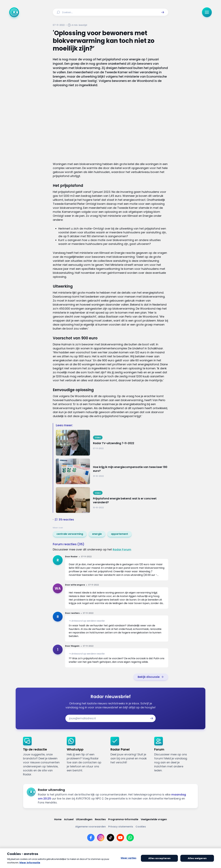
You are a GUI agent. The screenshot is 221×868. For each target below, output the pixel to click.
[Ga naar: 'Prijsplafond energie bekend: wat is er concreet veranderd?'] (112, 500)
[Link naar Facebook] (91, 838)
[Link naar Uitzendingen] (84, 819)
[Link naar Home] (58, 819)
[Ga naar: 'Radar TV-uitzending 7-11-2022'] (112, 443)
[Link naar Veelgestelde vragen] (154, 819)
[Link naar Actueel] (69, 819)
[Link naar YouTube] (120, 838)
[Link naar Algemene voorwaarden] (90, 827)
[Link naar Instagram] (101, 838)
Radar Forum (122, 549)
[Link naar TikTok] (110, 838)
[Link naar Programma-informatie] (123, 819)
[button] (163, 12)
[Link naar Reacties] (100, 819)
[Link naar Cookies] (141, 827)
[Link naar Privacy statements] (121, 827)
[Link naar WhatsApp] (130, 838)
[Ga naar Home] (14, 12)
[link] (70, 534)
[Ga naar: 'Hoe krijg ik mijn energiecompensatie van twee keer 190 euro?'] (112, 471)
